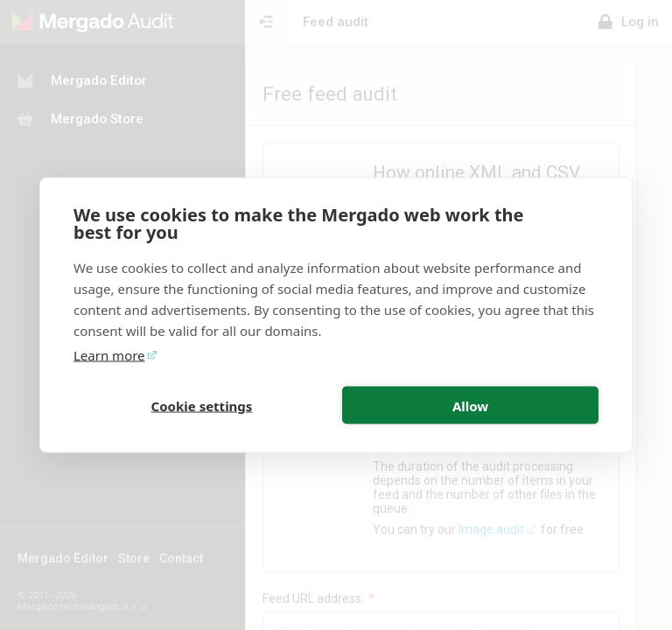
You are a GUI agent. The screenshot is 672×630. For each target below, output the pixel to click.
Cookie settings (202, 405)
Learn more (109, 355)
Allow (470, 405)
